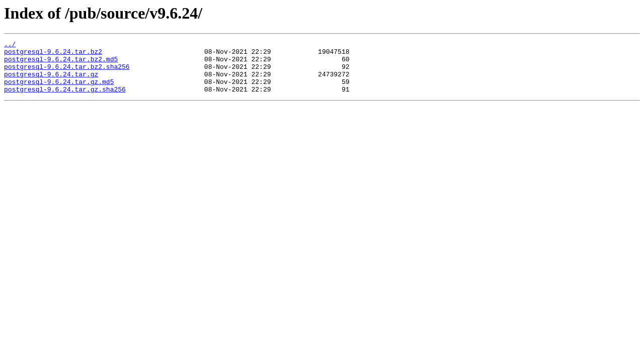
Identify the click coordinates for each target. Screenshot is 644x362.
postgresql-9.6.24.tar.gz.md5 (59, 90)
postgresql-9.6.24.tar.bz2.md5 (61, 63)
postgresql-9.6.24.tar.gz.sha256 (65, 100)
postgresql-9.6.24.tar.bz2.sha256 (67, 72)
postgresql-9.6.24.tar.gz (51, 81)
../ (10, 45)
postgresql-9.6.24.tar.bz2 (53, 54)
